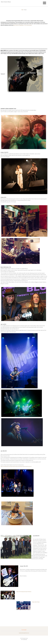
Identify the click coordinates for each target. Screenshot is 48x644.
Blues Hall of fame (36, 602)
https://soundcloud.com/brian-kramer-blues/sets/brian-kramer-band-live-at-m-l (16, 466)
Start (22, 10)
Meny (44, 3)
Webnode (26, 640)
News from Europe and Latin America (24, 592)
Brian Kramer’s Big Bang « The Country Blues (23, 25)
